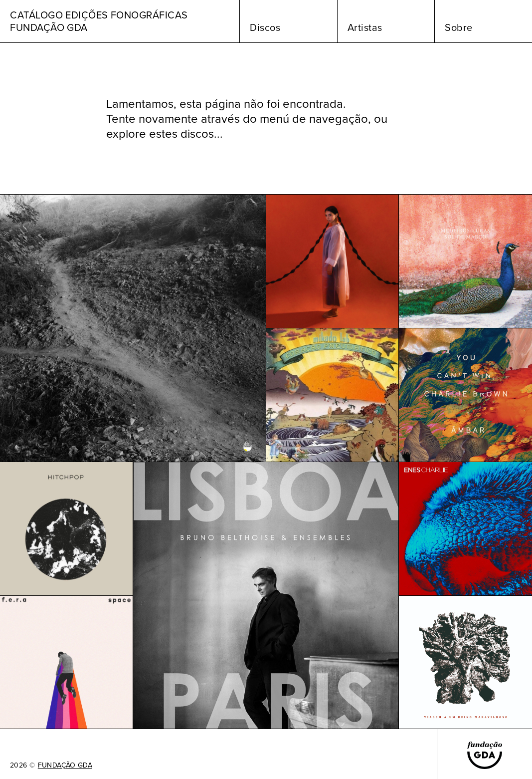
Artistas (365, 27)
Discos (265, 27)
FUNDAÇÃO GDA (65, 766)
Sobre (459, 27)
